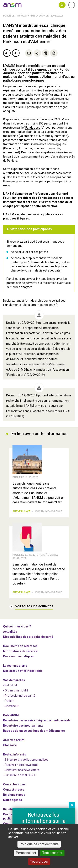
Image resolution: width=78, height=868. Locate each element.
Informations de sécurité (20, 651)
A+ (7, 53)
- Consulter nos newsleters (21, 770)
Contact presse (14, 790)
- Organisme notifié (16, 690)
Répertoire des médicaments (23, 726)
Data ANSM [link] (11, 715)
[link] (12, 5)
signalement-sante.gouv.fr (40, 305)
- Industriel (10, 685)
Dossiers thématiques (19, 656)
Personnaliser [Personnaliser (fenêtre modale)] (26, 853)
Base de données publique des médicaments (34, 731)
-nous (14, 795)
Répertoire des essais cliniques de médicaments (37, 720)
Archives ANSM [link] (14, 740)
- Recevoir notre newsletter (21, 765)
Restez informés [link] (15, 754)
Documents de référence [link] (20, 646)
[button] (62, 5)
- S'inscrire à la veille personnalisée (26, 760)
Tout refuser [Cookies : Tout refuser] (39, 861)
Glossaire (10, 745)
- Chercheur (11, 706)
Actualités (10, 632)
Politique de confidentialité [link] (39, 844)
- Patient (9, 701)
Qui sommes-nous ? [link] (17, 626)
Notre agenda (13, 800)
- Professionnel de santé (19, 696)
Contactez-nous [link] (14, 784)
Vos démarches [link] (14, 680)
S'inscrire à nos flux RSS (20, 775)
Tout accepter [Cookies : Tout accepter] (52, 853)
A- (16, 53)
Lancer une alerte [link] (15, 666)
